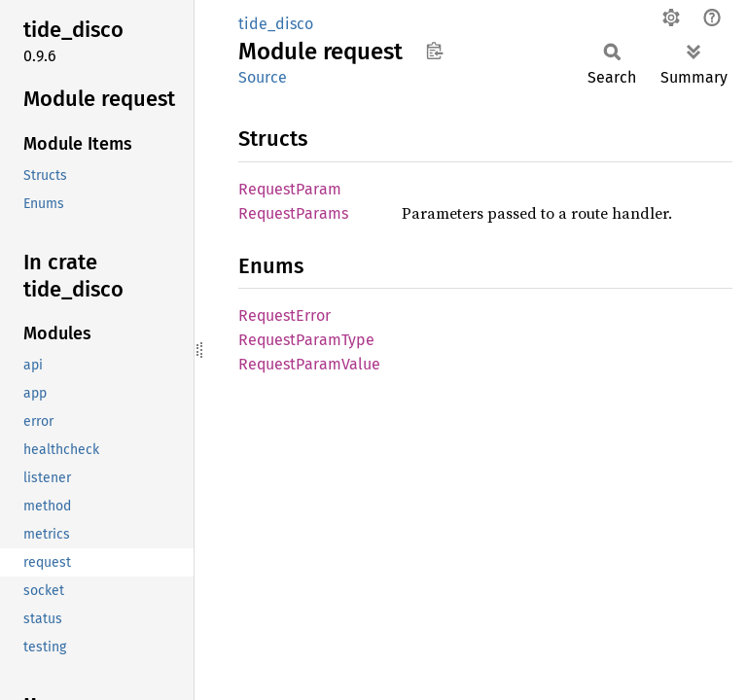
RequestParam (290, 189)
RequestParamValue (309, 364)
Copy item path (434, 51)
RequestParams (293, 213)
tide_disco (276, 24)
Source (263, 77)
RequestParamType (306, 340)
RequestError (285, 315)
